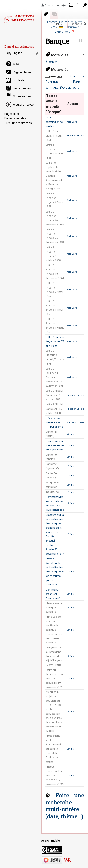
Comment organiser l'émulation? (53, 594)
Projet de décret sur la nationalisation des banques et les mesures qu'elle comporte (55, 571)
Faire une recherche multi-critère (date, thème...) (65, 806)
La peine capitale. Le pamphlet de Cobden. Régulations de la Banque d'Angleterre (54, 176)
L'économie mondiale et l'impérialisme (54, 422)
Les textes (20, 80)
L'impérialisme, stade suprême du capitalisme (55, 445)
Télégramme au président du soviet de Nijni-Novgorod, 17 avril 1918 (55, 656)
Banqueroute (69, 88)
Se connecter (78, 5)
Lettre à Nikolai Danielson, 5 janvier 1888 (54, 395)
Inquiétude (52, 492)
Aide (16, 64)
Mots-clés (46, 14)
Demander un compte (85, 5)
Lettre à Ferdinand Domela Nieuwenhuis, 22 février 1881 (54, 377)
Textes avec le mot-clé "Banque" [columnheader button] (54, 104)
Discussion (54, 14)
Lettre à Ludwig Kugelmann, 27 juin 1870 (55, 341)
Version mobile (50, 841)
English (17, 53)
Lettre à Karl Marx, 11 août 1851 (54, 135)
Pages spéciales (15, 118)
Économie (52, 62)
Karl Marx (72, 122)
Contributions (71, 5)
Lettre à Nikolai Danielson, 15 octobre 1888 (54, 409)
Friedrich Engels (75, 135)
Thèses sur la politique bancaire (54, 607)
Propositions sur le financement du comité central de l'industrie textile (53, 749)
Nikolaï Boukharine (77, 422)
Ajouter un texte (23, 105)
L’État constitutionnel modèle (54, 122)
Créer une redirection (18, 123)
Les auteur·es (22, 88)
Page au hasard (23, 72)
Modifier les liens (37, 54)
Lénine (70, 434)
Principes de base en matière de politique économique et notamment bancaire (55, 630)
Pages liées (12, 114)
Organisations (22, 96)
